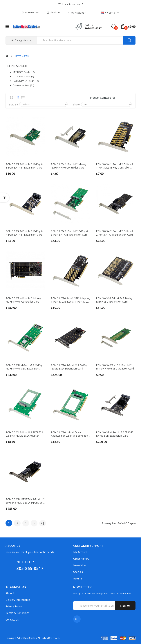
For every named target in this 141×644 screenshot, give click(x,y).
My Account (80, 552)
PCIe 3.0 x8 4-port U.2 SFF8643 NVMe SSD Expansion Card (115, 434)
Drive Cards (22, 56)
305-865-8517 (93, 28)
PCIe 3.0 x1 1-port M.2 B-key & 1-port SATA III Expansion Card (24, 166)
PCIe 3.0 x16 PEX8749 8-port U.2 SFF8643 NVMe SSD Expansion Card (25, 501)
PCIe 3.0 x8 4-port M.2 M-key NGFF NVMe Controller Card (23, 300)
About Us (11, 593)
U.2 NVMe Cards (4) (23, 76)
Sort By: (14, 104)
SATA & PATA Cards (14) (26, 81)
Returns (78, 578)
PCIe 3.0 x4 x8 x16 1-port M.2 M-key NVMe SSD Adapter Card (115, 367)
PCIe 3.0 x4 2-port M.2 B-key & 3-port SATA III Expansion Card (70, 233)
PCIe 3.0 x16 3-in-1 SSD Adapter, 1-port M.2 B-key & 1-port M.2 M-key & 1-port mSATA (70, 300)
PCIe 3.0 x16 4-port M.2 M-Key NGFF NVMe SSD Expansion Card (24, 367)
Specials (78, 572)
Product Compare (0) (102, 98)
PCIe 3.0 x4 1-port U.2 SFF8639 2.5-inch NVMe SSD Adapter (24, 434)
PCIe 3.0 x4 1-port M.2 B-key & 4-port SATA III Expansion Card (24, 233)
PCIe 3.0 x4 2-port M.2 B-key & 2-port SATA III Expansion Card (115, 233)
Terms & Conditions (17, 613)
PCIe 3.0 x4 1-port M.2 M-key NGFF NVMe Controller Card (68, 166)
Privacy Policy (14, 606)
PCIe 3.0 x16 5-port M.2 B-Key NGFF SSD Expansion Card (114, 300)
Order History (81, 559)
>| (43, 523)
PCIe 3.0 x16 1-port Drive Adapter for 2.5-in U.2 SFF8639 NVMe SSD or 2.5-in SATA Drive (70, 434)
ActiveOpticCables (27, 638)
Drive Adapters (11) (23, 85)
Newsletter (80, 565)
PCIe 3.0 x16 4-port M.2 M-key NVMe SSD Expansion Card (69, 367)
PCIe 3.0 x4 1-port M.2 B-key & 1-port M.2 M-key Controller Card (115, 166)
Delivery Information (18, 600)
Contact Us (12, 620)
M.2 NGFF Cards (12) (24, 72)
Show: (77, 104)
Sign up (125, 606)
